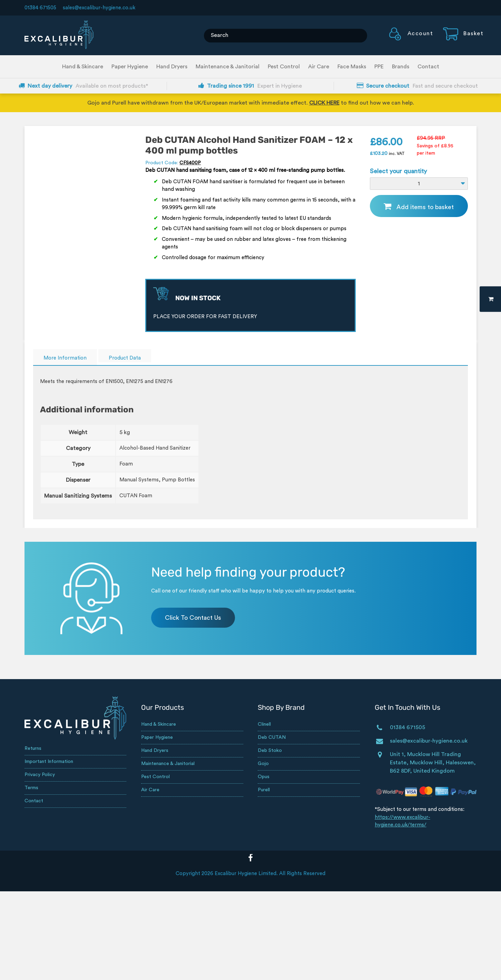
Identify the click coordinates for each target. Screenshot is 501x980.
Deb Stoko (270, 751)
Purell (264, 790)
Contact (428, 67)
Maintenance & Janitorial (228, 67)
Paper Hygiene (130, 67)
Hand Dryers (172, 67)
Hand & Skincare (83, 67)
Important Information (49, 762)
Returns (33, 748)
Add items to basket (425, 207)
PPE (379, 67)
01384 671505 (40, 8)
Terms (31, 788)
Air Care (319, 67)
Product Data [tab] (125, 358)
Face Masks (352, 67)
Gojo (263, 764)
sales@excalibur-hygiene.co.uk (99, 8)
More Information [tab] (65, 358)
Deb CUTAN (272, 737)
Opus (264, 777)
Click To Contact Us (193, 618)
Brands (401, 67)
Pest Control (284, 67)
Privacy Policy (40, 775)
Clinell (264, 724)
